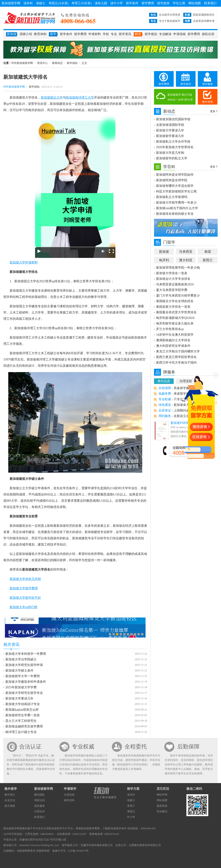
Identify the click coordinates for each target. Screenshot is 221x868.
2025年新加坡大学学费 (21, 687)
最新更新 (162, 806)
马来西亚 (186, 252)
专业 (114, 34)
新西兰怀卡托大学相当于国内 (176, 363)
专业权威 (83, 747)
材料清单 (69, 800)
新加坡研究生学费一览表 (23, 715)
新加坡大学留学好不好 (25, 598)
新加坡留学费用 (90, 828)
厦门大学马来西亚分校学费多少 (178, 296)
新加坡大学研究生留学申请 (24, 665)
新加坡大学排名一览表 (172, 273)
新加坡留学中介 (58, 828)
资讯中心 (42, 63)
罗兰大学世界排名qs (170, 329)
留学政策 (163, 3)
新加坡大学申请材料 (24, 262)
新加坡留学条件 (117, 828)
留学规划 (151, 34)
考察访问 (40, 800)
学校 (106, 34)
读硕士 (41, 3)
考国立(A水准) (58, 3)
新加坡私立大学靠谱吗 (172, 197)
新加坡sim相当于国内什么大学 (177, 208)
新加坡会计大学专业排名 (173, 279)
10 (142, 634)
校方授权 (10, 806)
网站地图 (195, 3)
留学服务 (208, 84)
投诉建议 (162, 811)
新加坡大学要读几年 (19, 698)
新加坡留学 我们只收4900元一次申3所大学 (180, 97)
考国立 (131, 811)
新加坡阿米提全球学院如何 (175, 175)
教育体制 (40, 34)
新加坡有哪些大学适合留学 (175, 186)
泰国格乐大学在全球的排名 (175, 301)
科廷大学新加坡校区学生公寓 (176, 191)
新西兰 (208, 260)
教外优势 (208, 102)
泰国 (208, 252)
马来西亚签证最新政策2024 (175, 284)
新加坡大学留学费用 (24, 588)
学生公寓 (179, 3)
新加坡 (164, 252)
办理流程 (69, 795)
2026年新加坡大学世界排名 (175, 147)
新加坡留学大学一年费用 (23, 676)
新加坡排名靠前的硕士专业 (175, 214)
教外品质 (164, 381)
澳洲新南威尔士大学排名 (173, 340)
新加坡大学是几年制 (170, 153)
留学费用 (148, 3)
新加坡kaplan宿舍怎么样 (22, 710)
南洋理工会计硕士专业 (21, 732)
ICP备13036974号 (78, 851)
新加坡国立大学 (52, 98)
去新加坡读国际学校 (170, 125)
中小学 (131, 817)
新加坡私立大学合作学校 (173, 142)
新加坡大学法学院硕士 (21, 659)
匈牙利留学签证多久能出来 (175, 323)
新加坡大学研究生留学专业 (24, 693)
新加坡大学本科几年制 (25, 579)
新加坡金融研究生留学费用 (24, 726)
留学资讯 (125, 34)
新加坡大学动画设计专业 (23, 704)
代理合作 (40, 811)
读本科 (28, 3)
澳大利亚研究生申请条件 (173, 346)
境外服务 (40, 806)
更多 (213, 111)
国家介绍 (26, 34)
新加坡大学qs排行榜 (23, 607)
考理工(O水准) (81, 3)
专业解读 (165, 34)
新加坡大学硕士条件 (19, 671)
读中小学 (117, 3)
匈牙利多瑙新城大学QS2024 (175, 318)
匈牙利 (164, 260)
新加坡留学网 (11, 3)
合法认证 (30, 747)
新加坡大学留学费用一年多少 (176, 203)
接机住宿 (208, 34)
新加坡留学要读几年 (170, 136)
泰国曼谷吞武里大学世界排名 (176, 312)
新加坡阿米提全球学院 (172, 180)
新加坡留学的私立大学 (172, 158)
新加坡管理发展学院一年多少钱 (178, 268)
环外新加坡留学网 (29, 18)
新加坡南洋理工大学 (80, 98)
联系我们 (210, 3)
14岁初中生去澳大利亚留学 (175, 335)
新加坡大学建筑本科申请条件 (26, 682)
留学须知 (72, 63)
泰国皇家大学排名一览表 (173, 307)
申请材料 (95, 34)
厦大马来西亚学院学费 (172, 290)
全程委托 (136, 747)
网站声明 (162, 795)
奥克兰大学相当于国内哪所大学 (178, 351)
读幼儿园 (101, 3)
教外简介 (10, 795)
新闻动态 (57, 63)
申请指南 (179, 34)
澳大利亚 (186, 260)
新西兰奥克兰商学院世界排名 (176, 357)
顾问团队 (40, 795)
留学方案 (133, 789)
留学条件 (132, 3)
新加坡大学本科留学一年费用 (26, 654)
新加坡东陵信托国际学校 (173, 119)
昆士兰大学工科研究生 (21, 721)
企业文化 (10, 800)
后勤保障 (188, 747)
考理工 (131, 806)
